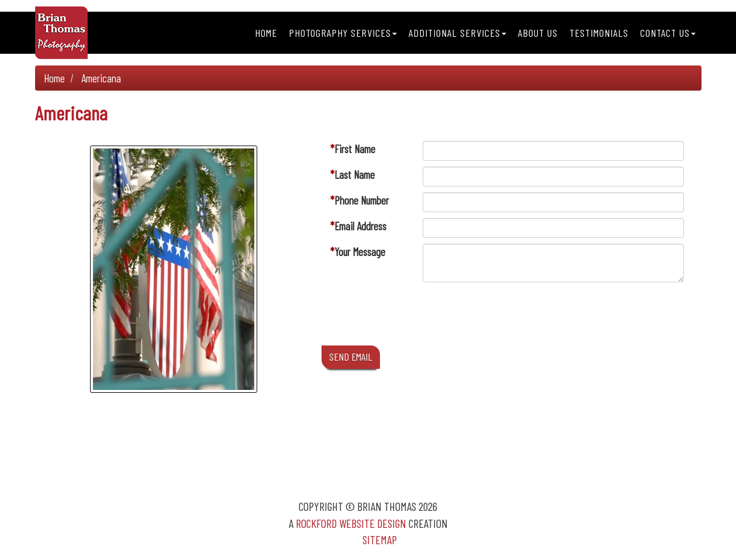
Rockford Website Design (351, 523)
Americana (101, 78)
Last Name (355, 174)
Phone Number (362, 200)
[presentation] (512, 317)
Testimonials (599, 33)
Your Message (360, 252)
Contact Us (668, 33)
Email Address (360, 226)
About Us (538, 33)
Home (266, 33)
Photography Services (343, 33)
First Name (355, 149)
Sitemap (380, 540)
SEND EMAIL (351, 357)
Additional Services (457, 33)
